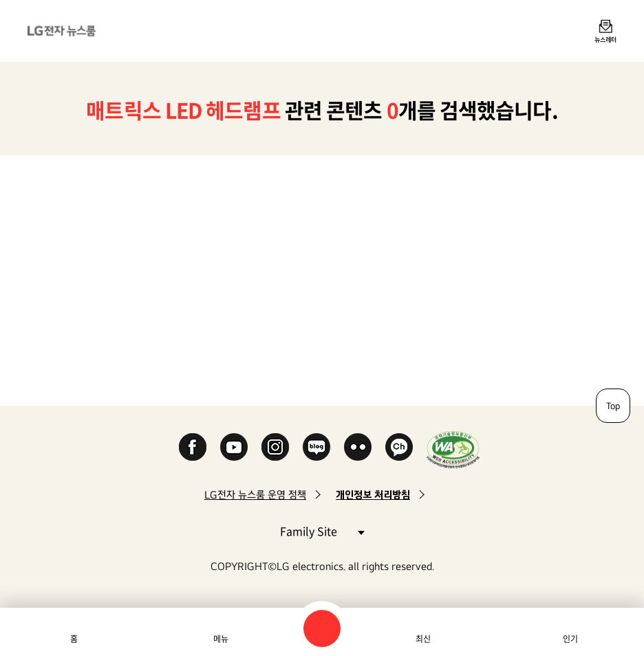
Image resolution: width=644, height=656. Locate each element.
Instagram (275, 447)
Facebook (193, 447)
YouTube (234, 447)
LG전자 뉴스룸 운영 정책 (255, 495)
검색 (322, 628)
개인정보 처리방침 (373, 495)
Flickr (358, 447)
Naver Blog (316, 447)
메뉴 (221, 639)
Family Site (322, 531)
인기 (570, 639)
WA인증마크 (453, 449)
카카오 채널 (399, 447)
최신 (423, 639)
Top (613, 406)
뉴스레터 (605, 39)
